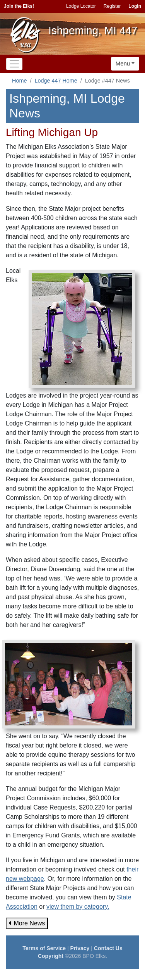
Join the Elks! (19, 6)
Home (19, 81)
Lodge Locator (81, 6)
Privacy (80, 948)
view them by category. (78, 907)
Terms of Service (44, 948)
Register (112, 6)
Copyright (51, 956)
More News (27, 923)
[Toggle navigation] (14, 64)
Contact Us (108, 948)
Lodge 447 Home (56, 81)
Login (135, 6)
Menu (123, 63)
